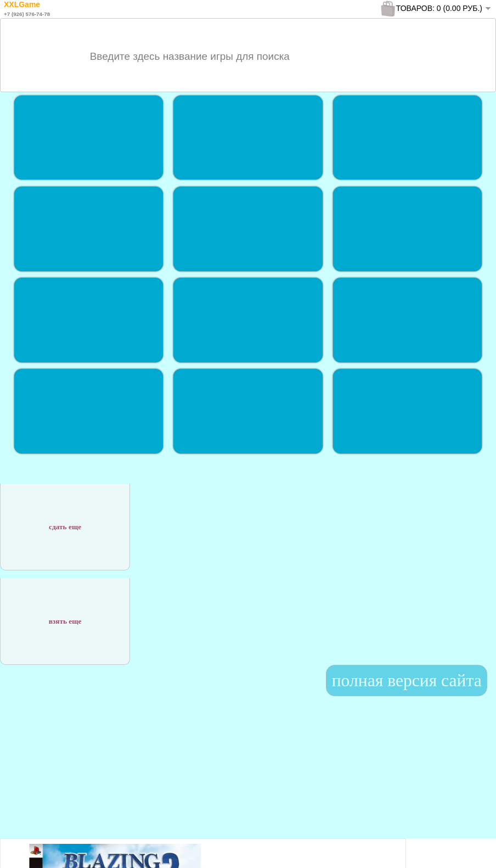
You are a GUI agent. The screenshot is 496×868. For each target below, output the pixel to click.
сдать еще (65, 521)
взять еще (65, 615)
